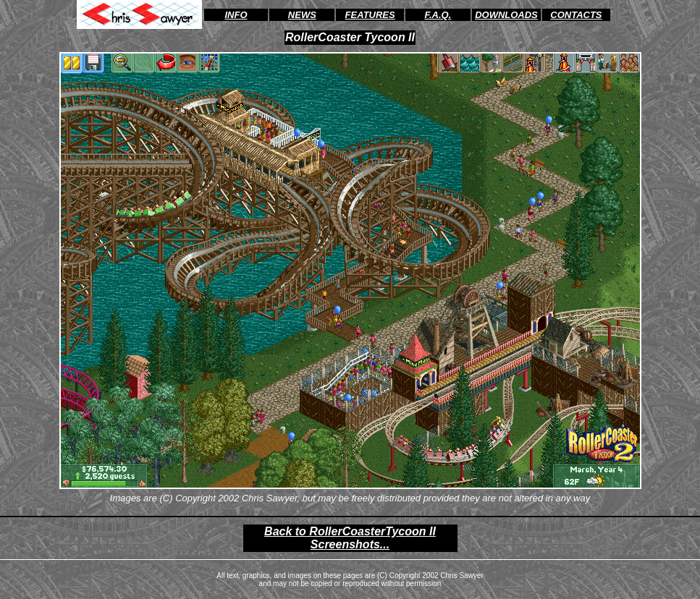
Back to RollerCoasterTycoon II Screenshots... (350, 538)
